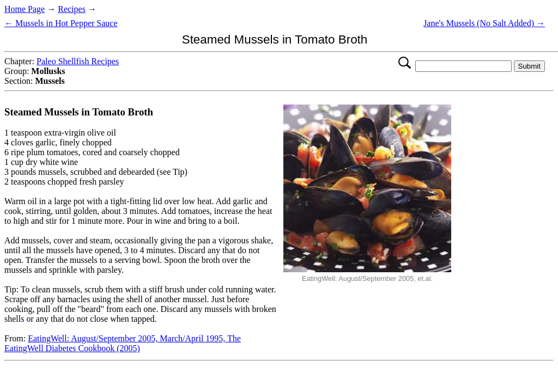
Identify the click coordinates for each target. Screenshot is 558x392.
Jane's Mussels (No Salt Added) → (484, 23)
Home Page (25, 9)
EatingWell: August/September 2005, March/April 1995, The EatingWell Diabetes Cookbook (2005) (123, 343)
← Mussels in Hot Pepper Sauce (61, 23)
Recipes (72, 9)
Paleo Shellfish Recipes (78, 61)
